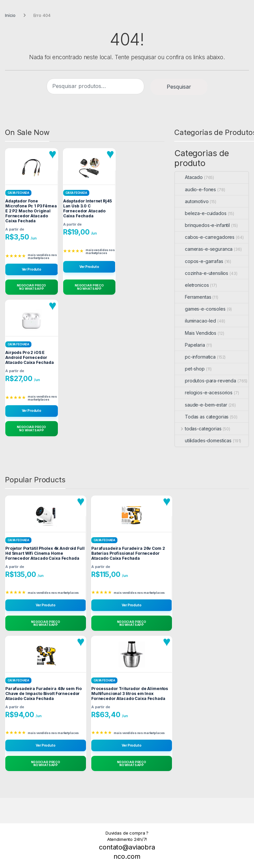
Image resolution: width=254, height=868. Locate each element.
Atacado (189, 177)
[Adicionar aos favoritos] (53, 154)
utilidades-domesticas (203, 440)
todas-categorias (198, 429)
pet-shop (190, 369)
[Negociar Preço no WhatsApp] (32, 287)
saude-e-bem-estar (201, 405)
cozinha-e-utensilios (202, 273)
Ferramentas (193, 297)
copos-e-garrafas (199, 261)
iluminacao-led (195, 321)
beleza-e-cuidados (201, 213)
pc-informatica (195, 357)
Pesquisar (179, 87)
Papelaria (190, 345)
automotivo (192, 201)
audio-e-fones (195, 189)
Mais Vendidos (196, 333)
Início (10, 15)
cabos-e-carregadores (205, 237)
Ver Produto (32, 269)
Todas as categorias (202, 417)
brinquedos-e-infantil (202, 225)
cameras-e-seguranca (204, 249)
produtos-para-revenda (206, 381)
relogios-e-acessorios (204, 392)
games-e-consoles (200, 309)
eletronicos (192, 285)
